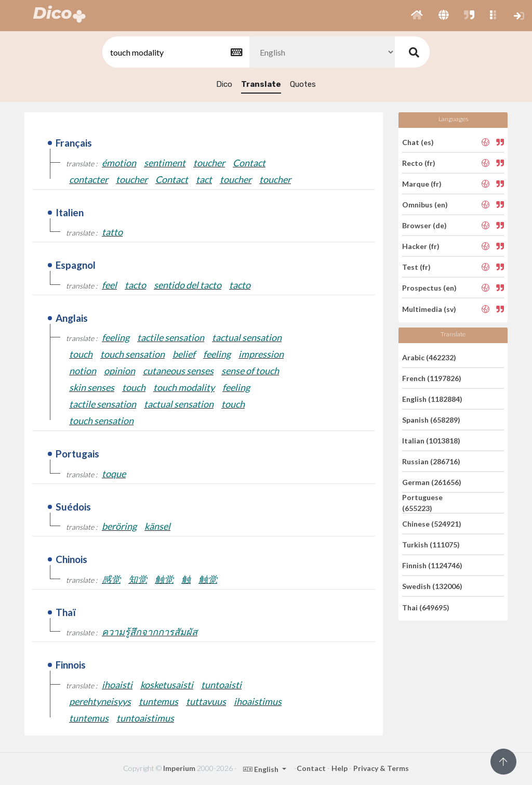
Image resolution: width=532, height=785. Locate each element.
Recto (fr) (419, 163)
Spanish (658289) (431, 420)
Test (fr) (416, 267)
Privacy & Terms (381, 768)
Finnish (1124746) (432, 565)
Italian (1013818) (431, 441)
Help (340, 768)
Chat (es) (418, 142)
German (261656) (432, 482)
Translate (261, 84)
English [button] (262, 769)
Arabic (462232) (429, 357)
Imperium (179, 768)
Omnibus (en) (425, 205)
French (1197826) (432, 378)
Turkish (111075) (431, 545)
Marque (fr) (422, 184)
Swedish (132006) (432, 586)
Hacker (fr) (421, 246)
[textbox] (175, 52)
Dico (224, 84)
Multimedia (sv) (429, 309)
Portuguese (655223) (422, 503)
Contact (311, 768)
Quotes (303, 84)
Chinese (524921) (432, 524)
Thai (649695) (426, 607)
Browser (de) (424, 225)
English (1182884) (432, 399)
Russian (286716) (431, 461)
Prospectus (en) (429, 288)
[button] (417, 16)
